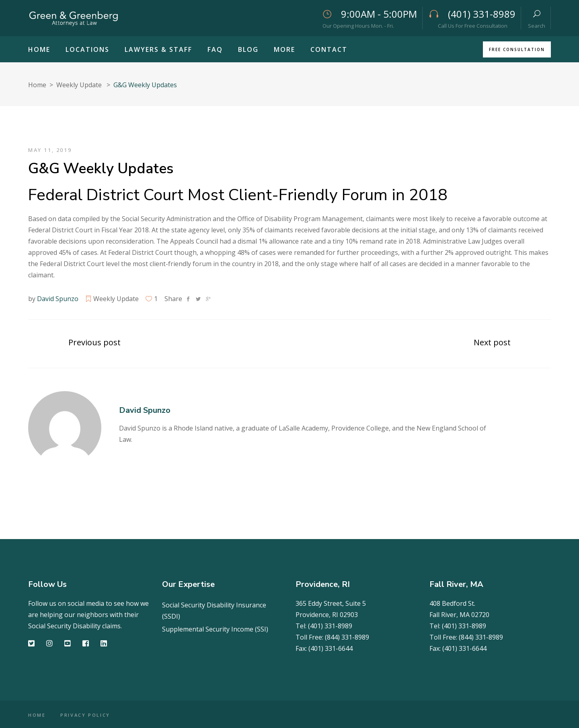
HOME (37, 715)
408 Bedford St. (452, 603)
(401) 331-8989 (330, 626)
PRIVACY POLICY (86, 715)
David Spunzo (58, 299)
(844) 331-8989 (347, 637)
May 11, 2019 (50, 150)
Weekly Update (79, 85)
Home (37, 85)
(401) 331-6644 (331, 648)
